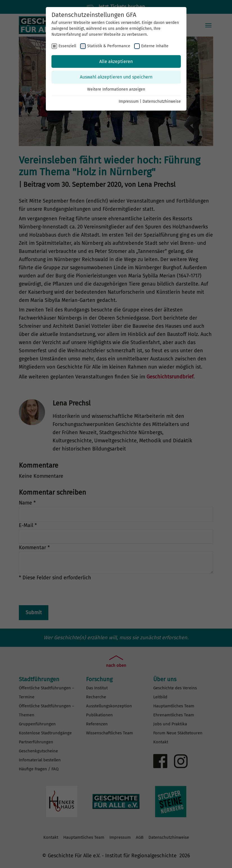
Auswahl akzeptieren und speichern (116, 77)
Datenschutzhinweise (162, 101)
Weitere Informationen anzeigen (116, 89)
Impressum (129, 101)
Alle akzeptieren (116, 61)
